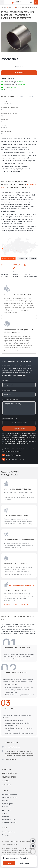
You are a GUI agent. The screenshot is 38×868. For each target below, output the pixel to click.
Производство (6, 835)
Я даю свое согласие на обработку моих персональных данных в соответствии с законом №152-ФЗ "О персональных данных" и (19, 436)
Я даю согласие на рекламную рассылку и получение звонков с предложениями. (19, 443)
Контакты (5, 781)
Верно (9, 863)
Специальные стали (8, 819)
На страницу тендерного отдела (22, 585)
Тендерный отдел (9, 777)
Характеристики (8, 96)
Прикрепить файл (19, 423)
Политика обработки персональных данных (16, 841)
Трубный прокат (7, 810)
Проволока (5, 800)
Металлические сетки (9, 797)
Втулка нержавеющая (22, 7)
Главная (4, 7)
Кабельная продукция (9, 822)
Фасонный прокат (7, 807)
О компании (6, 769)
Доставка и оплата (9, 773)
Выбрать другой (26, 863)
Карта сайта (6, 785)
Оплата (30, 96)
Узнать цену (19, 67)
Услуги (5, 828)
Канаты (4, 813)
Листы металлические (9, 794)
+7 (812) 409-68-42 (12, 455)
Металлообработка (8, 832)
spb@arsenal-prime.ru (13, 459)
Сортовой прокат (7, 804)
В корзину (19, 73)
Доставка (21, 96)
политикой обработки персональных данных (19, 438)
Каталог (11, 7)
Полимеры (5, 816)
